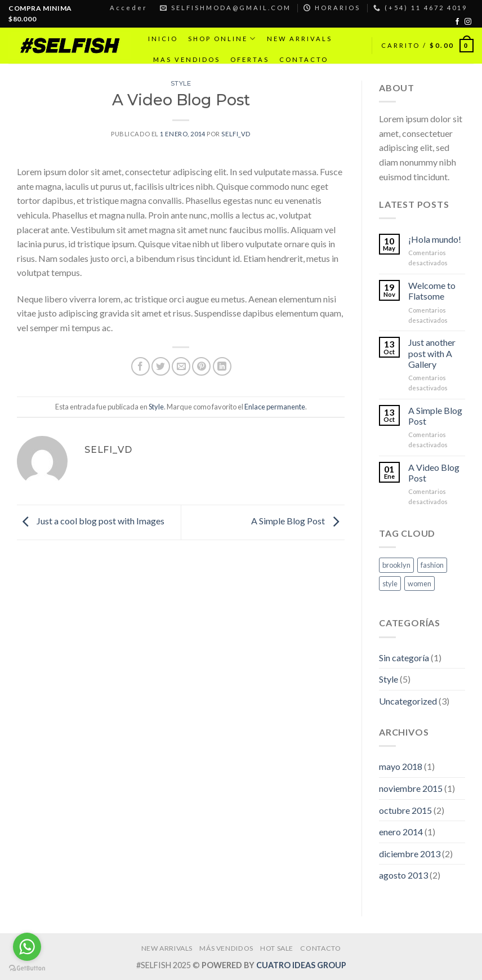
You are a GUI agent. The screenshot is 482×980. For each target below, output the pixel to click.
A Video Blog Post (434, 473)
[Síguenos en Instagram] (468, 22)
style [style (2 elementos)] (390, 583)
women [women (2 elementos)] (419, 583)
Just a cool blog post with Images (91, 521)
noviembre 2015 (411, 788)
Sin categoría (404, 658)
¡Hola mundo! (435, 239)
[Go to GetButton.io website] (27, 968)
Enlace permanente (275, 407)
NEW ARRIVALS (300, 39)
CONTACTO (304, 59)
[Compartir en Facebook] (140, 366)
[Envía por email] (181, 366)
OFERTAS (250, 59)
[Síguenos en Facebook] (457, 22)
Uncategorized (408, 701)
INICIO (163, 39)
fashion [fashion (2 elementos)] (432, 565)
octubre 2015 (405, 810)
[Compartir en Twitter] (161, 366)
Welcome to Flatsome (432, 291)
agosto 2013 (403, 875)
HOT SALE (277, 948)
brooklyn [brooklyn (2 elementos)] (396, 565)
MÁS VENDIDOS (226, 948)
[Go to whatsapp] (27, 947)
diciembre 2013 (410, 854)
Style (181, 83)
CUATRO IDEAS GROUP (301, 965)
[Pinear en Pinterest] (201, 366)
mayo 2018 (401, 766)
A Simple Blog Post (298, 521)
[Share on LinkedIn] (222, 366)
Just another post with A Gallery (432, 353)
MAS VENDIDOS (187, 59)
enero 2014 (401, 832)
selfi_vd (236, 134)
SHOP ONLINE (222, 39)
